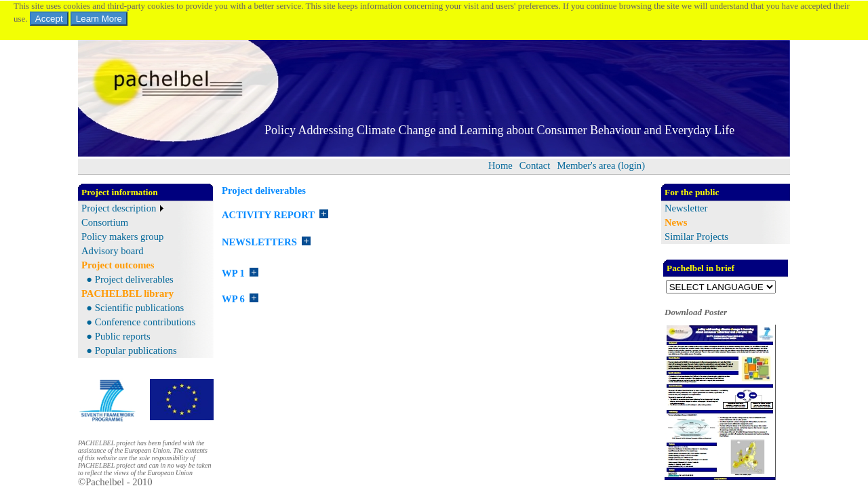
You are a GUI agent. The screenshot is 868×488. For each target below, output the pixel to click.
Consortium (105, 222)
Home (500, 165)
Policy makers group (122, 237)
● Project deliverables (127, 279)
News (676, 222)
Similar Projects (696, 237)
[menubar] (567, 166)
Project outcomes (118, 265)
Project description (119, 208)
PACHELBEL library (127, 293)
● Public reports (116, 336)
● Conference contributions (138, 322)
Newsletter (686, 208)
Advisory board (113, 251)
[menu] (122, 230)
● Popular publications (129, 350)
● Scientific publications (133, 308)
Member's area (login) (601, 165)
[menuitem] (500, 166)
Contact (535, 165)
